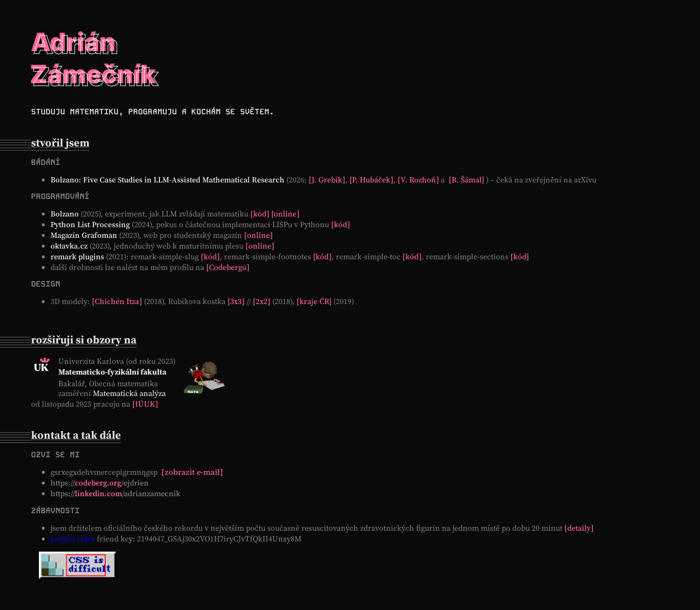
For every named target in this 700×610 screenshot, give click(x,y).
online (286, 214)
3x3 (236, 301)
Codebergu (228, 267)
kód (260, 214)
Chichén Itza (117, 301)
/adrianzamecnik (115, 493)
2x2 (262, 301)
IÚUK (145, 404)
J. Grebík (327, 179)
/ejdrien (100, 483)
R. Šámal (467, 179)
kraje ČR (314, 301)
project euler (73, 538)
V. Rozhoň (418, 179)
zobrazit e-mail (192, 472)
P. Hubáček (372, 179)
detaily (579, 528)
